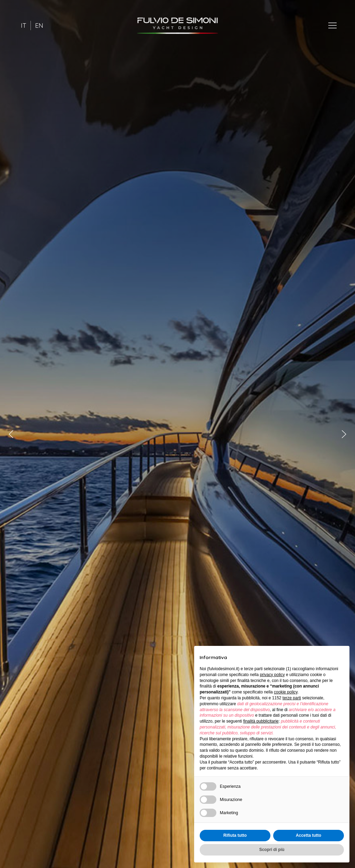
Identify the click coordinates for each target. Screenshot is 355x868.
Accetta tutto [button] (308, 835)
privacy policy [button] (272, 675)
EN (39, 26)
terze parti (292, 698)
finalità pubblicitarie (261, 721)
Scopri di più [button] (272, 850)
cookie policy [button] (286, 692)
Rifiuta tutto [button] (235, 835)
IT (24, 26)
